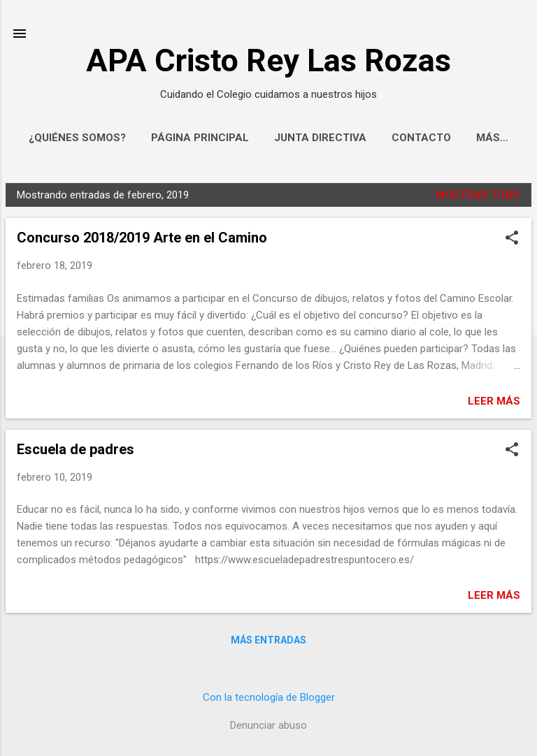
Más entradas (268, 640)
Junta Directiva (320, 138)
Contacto (421, 138)
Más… (492, 138)
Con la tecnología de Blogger (269, 697)
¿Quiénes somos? (77, 138)
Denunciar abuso (268, 725)
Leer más (494, 401)
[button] (512, 239)
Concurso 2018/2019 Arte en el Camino (142, 238)
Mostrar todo (478, 195)
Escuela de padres (76, 449)
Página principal (200, 138)
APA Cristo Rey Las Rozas (268, 60)
